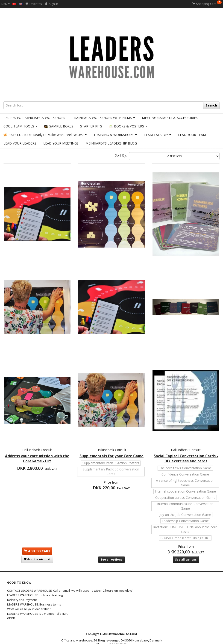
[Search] (211, 105)
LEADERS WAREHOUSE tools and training (35, 580)
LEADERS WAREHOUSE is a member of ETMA (37, 598)
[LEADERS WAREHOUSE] (111, 56)
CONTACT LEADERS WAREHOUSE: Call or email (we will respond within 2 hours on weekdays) (70, 575)
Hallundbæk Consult (37, 424)
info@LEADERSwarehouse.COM (115, 634)
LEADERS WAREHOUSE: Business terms (34, 589)
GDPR (11, 603)
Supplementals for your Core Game (111, 433)
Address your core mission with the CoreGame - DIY (37, 433)
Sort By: (121, 155)
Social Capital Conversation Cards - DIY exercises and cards (186, 433)
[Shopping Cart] (207, 4)
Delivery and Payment (22, 585)
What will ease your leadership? (29, 594)
